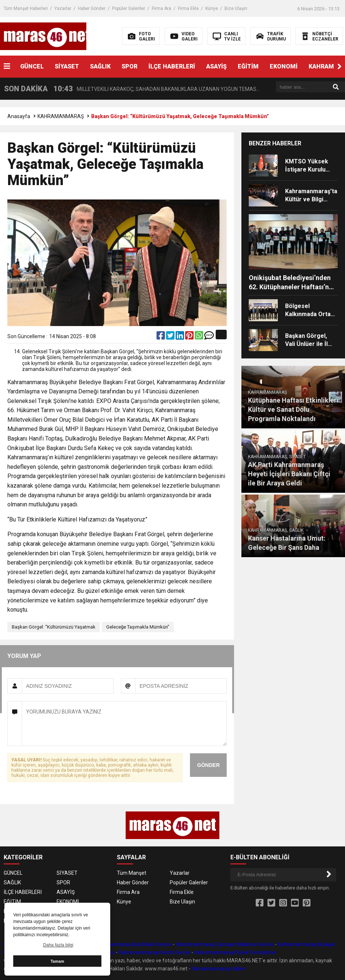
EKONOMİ (284, 66)
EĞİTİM (248, 66)
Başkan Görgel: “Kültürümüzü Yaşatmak (54, 627)
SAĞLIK (100, 66)
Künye (212, 8)
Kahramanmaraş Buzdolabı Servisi (132, 944)
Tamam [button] (57, 961)
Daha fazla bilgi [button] (58, 945)
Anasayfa (19, 116)
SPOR (130, 66)
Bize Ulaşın (236, 8)
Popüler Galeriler (129, 8)
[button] (339, 67)
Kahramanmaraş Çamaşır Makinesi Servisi (225, 944)
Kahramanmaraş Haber (219, 969)
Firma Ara (161, 8)
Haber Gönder (92, 8)
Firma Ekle (188, 8)
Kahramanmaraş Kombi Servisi (154, 952)
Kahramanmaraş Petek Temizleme (235, 952)
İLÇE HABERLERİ (172, 66)
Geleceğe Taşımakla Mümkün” (138, 627)
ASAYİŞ (216, 66)
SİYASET (67, 66)
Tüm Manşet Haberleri (26, 8)
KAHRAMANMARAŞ (61, 116)
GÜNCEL (32, 66)
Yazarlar (63, 8)
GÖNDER (209, 765)
